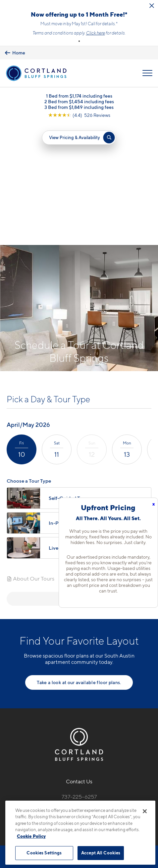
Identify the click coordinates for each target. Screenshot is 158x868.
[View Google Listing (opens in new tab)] (79, 115)
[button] (79, 41)
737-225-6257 (79, 675)
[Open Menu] (147, 73)
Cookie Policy (31, 836)
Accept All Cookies (101, 853)
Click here (96, 33)
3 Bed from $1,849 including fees (79, 107)
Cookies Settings (44, 853)
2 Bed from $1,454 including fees (79, 101)
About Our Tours (30, 457)
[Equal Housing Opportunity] (65, 711)
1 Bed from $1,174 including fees (79, 96)
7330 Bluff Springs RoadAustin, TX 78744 (79, 691)
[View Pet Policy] (79, 725)
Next (79, 477)
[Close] (145, 811)
